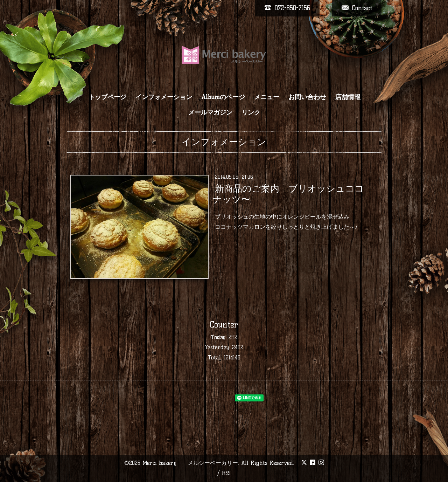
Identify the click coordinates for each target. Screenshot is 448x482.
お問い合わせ (307, 97)
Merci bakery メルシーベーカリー (190, 463)
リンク (251, 112)
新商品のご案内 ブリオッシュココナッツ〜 (288, 194)
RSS (226, 473)
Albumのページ (223, 97)
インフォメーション (164, 97)
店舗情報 (348, 97)
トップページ (107, 97)
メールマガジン (210, 112)
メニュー (267, 97)
